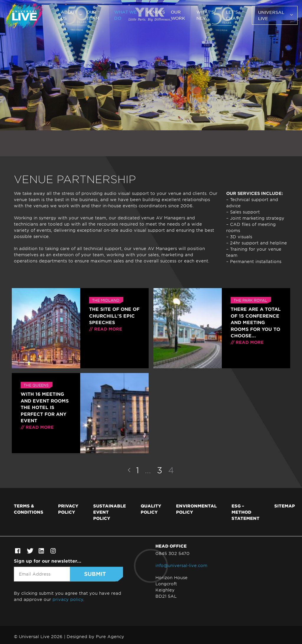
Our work (178, 15)
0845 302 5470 (173, 553)
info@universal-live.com (181, 565)
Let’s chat (232, 15)
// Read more (106, 329)
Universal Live (271, 15)
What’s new (205, 15)
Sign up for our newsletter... (48, 561)
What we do (125, 15)
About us (69, 15)
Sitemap (285, 506)
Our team (93, 15)
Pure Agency (110, 636)
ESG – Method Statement (246, 512)
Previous (129, 470)
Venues (156, 12)
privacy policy (68, 599)
